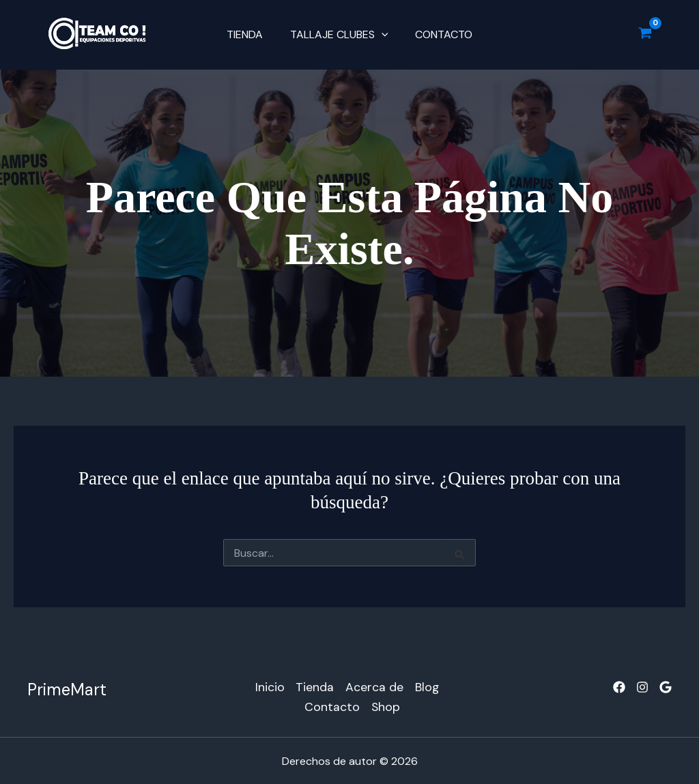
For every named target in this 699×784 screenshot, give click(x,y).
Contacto (438, 34)
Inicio (267, 686)
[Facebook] (619, 687)
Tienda (250, 34)
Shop (386, 705)
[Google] (666, 687)
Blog (427, 686)
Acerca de (374, 686)
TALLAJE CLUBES (339, 35)
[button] (382, 35)
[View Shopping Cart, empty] (645, 35)
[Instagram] (642, 687)
